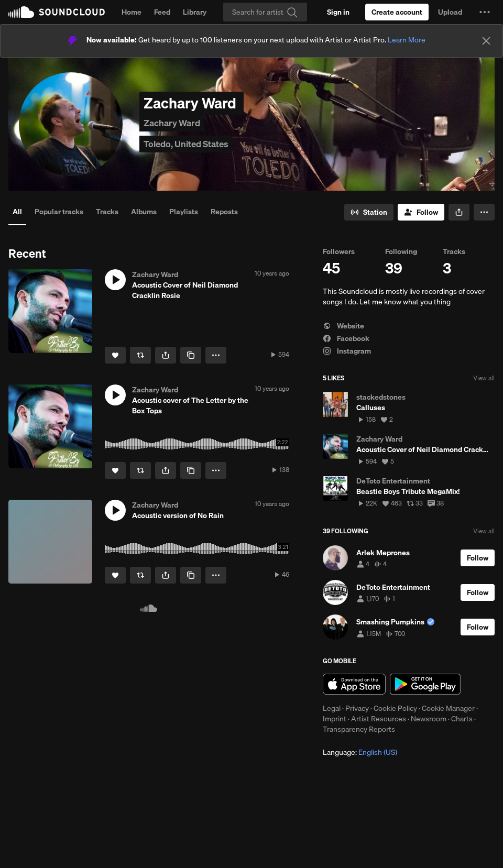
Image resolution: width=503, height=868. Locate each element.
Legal (332, 708)
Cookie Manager (448, 708)
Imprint (335, 719)
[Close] (486, 41)
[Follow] (421, 212)
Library (195, 12)
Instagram (347, 351)
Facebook (346, 338)
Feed (162, 12)
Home (132, 12)
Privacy (357, 708)
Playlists (184, 212)
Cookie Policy (395, 708)
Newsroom (429, 719)
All (17, 212)
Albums (144, 212)
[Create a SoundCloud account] (397, 12)
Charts (462, 719)
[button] (485, 12)
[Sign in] (338, 12)
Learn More (407, 40)
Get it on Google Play (425, 684)
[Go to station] (369, 212)
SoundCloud (57, 12)
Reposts (224, 212)
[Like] (115, 355)
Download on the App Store (354, 684)
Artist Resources (379, 719)
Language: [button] (360, 752)
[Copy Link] (191, 355)
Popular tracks (59, 212)
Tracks (107, 212)
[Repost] (140, 355)
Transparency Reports (359, 729)
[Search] (265, 12)
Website (343, 326)
